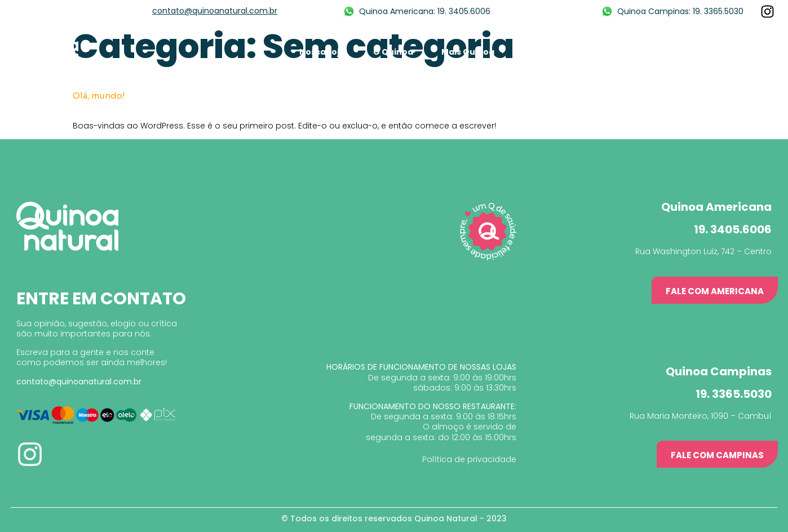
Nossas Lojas (679, 52)
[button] (715, 290)
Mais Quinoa (473, 52)
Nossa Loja (322, 52)
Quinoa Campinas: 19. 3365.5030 (680, 11)
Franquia (605, 52)
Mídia (545, 52)
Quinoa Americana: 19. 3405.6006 (425, 11)
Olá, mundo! (99, 96)
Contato (753, 52)
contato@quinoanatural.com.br (215, 11)
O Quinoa (393, 52)
